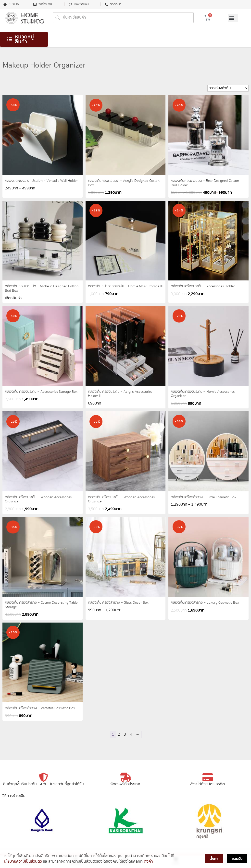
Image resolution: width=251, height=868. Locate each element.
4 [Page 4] (131, 735)
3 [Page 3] (125, 735)
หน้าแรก (14, 4)
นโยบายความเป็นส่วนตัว (23, 862)
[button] (233, 18)
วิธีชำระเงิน (45, 4)
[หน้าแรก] (5, 4)
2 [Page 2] (119, 735)
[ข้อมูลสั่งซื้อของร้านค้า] (228, 88)
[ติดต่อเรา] (106, 4)
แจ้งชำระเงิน (81, 4)
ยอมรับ (237, 859)
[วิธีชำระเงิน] (35, 4)
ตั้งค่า (148, 862)
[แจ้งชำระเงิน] (70, 4)
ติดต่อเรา (116, 4)
